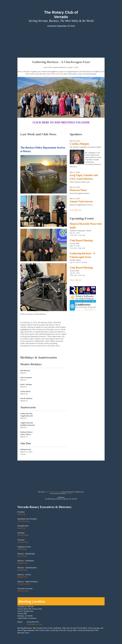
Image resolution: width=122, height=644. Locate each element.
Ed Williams (22, 549)
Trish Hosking (23, 542)
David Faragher (23, 535)
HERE (58, 74)
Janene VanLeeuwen (81, 201)
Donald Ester (22, 570)
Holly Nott (21, 514)
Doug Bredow (23, 563)
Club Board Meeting (81, 241)
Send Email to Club (34, 624)
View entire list (75, 210)
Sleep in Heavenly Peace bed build (86, 226)
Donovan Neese (78, 190)
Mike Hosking (23, 591)
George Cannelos (24, 584)
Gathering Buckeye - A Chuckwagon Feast (82, 255)
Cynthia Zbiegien (79, 144)
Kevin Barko (22, 556)
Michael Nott (22, 577)
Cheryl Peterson (23, 521)
